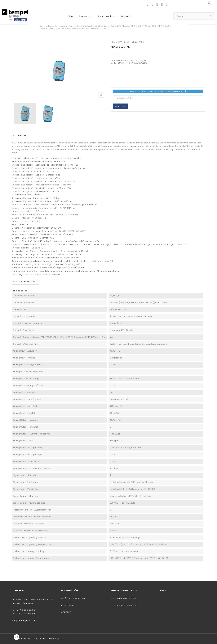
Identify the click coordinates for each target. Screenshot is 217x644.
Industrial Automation (124, 599)
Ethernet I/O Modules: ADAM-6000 (127, 42)
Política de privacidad (74, 599)
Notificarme (120, 107)
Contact (66, 612)
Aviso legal (68, 605)
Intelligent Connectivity (125, 605)
